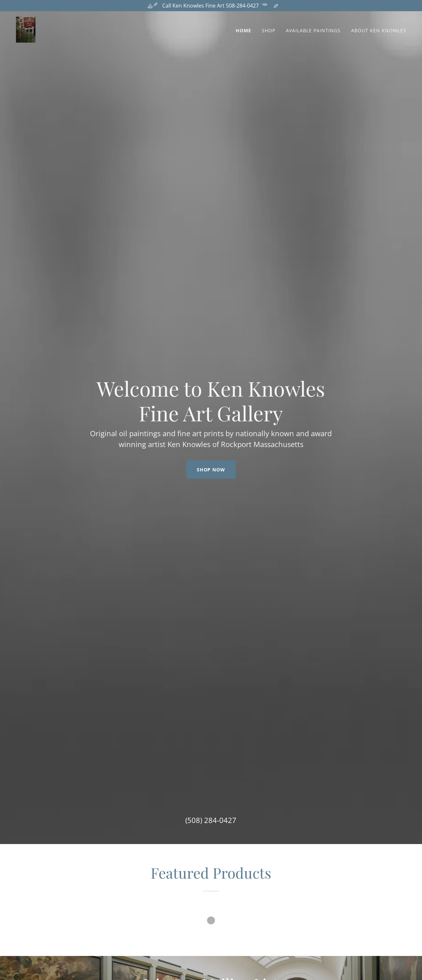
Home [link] (243, 30)
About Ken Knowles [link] (379, 30)
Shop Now (211, 470)
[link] (26, 29)
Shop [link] (269, 30)
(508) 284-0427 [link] (211, 820)
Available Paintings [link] (313, 30)
